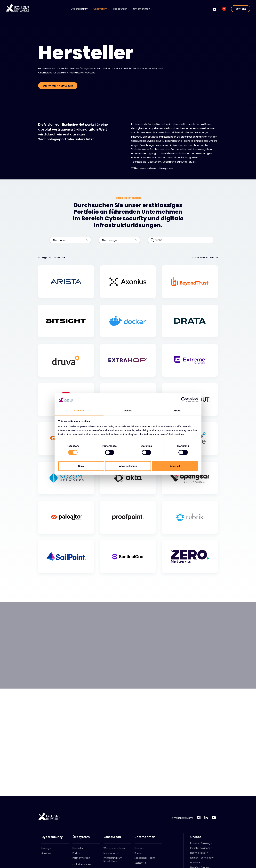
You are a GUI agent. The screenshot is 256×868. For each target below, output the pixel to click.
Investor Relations (200, 848)
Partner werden (81, 858)
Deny (81, 466)
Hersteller (78, 848)
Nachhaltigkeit (198, 853)
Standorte (140, 863)
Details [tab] (128, 411)
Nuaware (195, 862)
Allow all (175, 466)
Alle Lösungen (118, 240)
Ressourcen (121, 9)
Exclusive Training (200, 843)
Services (46, 853)
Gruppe (196, 837)
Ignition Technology (201, 858)
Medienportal (111, 853)
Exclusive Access (82, 864)
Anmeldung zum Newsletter (113, 859)
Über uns (140, 848)
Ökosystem (101, 9)
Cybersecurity (80, 9)
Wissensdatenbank (114, 848)
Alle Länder (69, 240)
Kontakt (241, 9)
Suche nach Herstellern (58, 86)
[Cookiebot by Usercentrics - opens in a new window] (184, 400)
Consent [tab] (79, 411)
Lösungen (47, 848)
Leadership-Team (145, 858)
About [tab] (177, 411)
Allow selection (128, 466)
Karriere (139, 853)
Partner (77, 853)
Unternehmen (143, 9)
